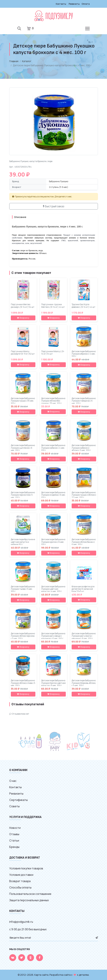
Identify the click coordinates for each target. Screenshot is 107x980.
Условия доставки (21, 875)
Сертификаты (18, 800)
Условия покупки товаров (26, 868)
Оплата (86, 4)
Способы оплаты (20, 887)
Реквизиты (74, 4)
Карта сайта (41, 975)
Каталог (27, 61)
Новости (15, 828)
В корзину (23, 318)
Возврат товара (20, 881)
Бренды (14, 847)
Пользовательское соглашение (30, 894)
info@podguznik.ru (21, 922)
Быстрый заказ (54, 206)
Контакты (61, 4)
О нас (13, 781)
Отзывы (14, 834)
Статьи (14, 840)
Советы (14, 806)
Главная (14, 61)
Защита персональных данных (29, 900)
